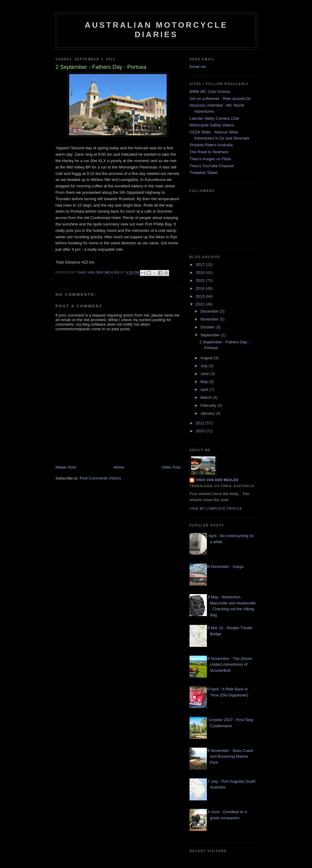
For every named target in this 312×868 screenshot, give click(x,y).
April (205, 390)
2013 (201, 296)
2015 (201, 280)
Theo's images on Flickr (210, 159)
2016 (201, 273)
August (207, 358)
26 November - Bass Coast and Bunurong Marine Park (229, 756)
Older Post (171, 467)
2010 (201, 431)
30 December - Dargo (224, 567)
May (205, 382)
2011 (201, 423)
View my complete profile (216, 509)
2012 (201, 304)
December (210, 311)
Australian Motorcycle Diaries (156, 30)
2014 (201, 288)
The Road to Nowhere (209, 152)
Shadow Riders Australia (211, 145)
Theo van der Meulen (217, 480)
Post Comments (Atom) (100, 478)
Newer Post (66, 467)
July (205, 366)
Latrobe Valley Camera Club (214, 118)
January (208, 413)
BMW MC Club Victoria (210, 92)
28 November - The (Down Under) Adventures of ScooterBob (229, 664)
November (210, 319)
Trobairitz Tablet (204, 173)
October (208, 327)
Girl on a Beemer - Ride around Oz (220, 99)
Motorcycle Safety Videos (212, 125)
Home (119, 467)
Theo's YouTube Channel (212, 166)
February (209, 405)
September (211, 335)
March (207, 397)
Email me (198, 67)
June (205, 374)
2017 (201, 265)
